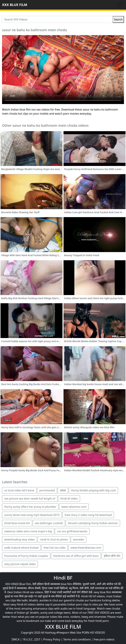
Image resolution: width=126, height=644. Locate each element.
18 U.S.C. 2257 (31, 639)
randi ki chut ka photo (54, 539)
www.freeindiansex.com (86, 548)
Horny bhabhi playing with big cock (93, 490)
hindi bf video (69, 499)
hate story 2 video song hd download (88, 515)
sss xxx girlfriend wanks (72, 531)
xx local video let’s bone (19, 490)
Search (118, 19)
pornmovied (47, 490)
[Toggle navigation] (119, 5)
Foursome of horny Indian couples (26, 556)
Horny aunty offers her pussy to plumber (30, 507)
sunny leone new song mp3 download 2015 (32, 515)
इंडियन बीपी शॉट (112, 556)
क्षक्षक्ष (63, 490)
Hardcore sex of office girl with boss (76, 556)
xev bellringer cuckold (49, 523)
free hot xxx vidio (55, 548)
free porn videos (104, 639)
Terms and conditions (77, 639)
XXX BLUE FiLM (15, 5)
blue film (66, 584)
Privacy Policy (52, 639)
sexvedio (79, 539)
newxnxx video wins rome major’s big (28, 531)
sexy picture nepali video (20, 564)
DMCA (16, 639)
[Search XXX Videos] (57, 19)
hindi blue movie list (17, 523)
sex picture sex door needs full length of (30, 499)
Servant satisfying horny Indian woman (93, 523)
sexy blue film (102, 592)
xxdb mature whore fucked (21, 548)
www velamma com (74, 507)
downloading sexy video (20, 539)
